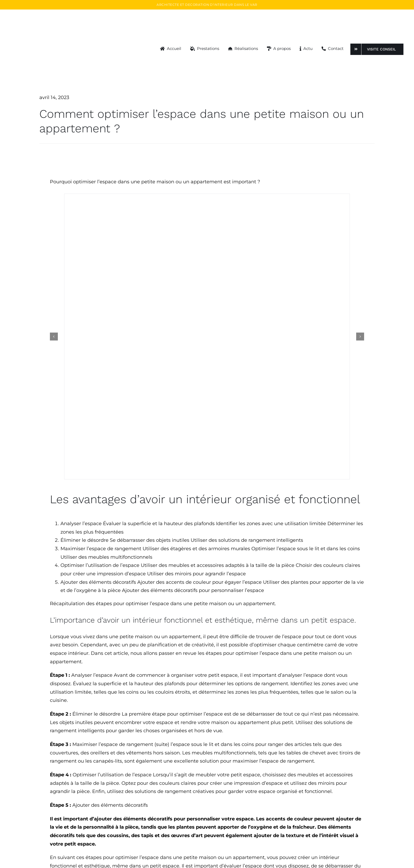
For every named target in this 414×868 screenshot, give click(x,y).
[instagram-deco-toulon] (207, 280)
